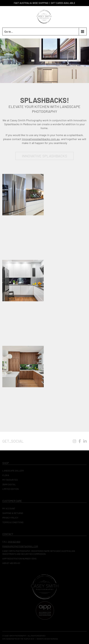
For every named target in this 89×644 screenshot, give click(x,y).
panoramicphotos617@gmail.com (20, 546)
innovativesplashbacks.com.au (41, 139)
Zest (32, 639)
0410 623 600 (14, 542)
